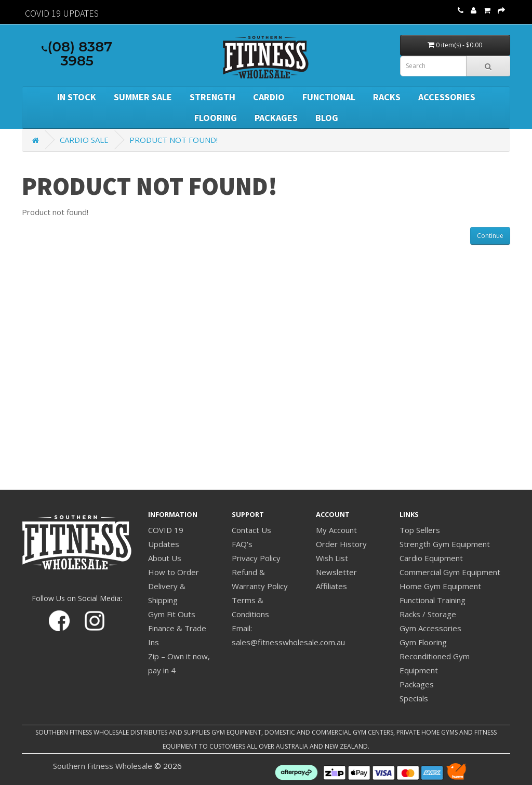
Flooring (216, 118)
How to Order (174, 572)
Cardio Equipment (431, 558)
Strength (212, 97)
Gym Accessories (430, 628)
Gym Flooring (423, 642)
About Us (165, 558)
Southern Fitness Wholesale (103, 766)
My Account (336, 530)
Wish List (332, 558)
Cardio (269, 97)
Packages (276, 118)
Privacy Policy (256, 558)
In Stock (77, 97)
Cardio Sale (84, 140)
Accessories (447, 97)
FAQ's (242, 544)
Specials (414, 698)
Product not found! (174, 140)
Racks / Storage (428, 614)
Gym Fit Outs (172, 614)
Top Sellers (420, 530)
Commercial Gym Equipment (450, 572)
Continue (490, 236)
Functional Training (433, 600)
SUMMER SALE (143, 97)
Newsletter (336, 572)
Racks (387, 97)
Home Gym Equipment (440, 586)
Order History (341, 544)
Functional (329, 97)
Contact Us (251, 530)
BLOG (327, 118)
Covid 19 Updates (62, 13)
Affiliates (331, 586)
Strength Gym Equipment (445, 544)
